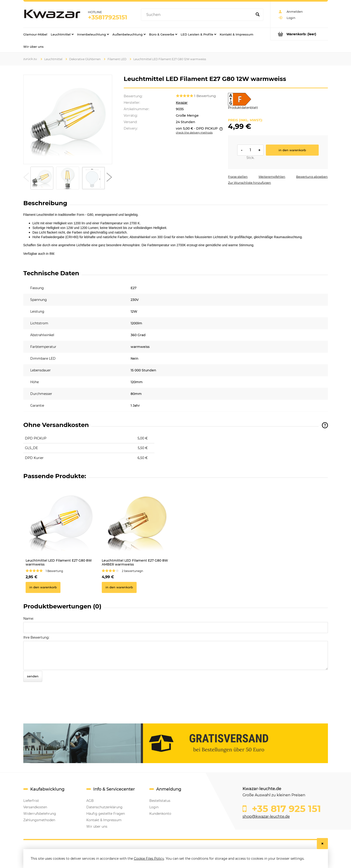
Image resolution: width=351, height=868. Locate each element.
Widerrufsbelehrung (40, 814)
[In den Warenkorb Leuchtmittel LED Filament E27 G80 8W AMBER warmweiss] (119, 587)
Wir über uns (97, 827)
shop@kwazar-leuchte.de (266, 816)
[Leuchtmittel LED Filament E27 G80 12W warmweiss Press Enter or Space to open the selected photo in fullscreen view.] (68, 119)
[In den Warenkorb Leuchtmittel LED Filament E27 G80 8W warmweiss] (43, 587)
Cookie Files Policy (149, 859)
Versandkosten (35, 807)
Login (154, 807)
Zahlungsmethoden (39, 820)
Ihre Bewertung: (36, 637)
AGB (90, 801)
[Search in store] (198, 15)
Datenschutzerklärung (104, 807)
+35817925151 (108, 17)
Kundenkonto (160, 814)
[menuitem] (35, 34)
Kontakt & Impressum (104, 820)
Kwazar (182, 103)
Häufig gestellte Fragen (106, 814)
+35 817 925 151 (285, 809)
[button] (26, 178)
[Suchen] (258, 15)
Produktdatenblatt (243, 108)
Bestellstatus (160, 801)
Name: (28, 619)
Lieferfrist (31, 801)
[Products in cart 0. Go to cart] (299, 34)
